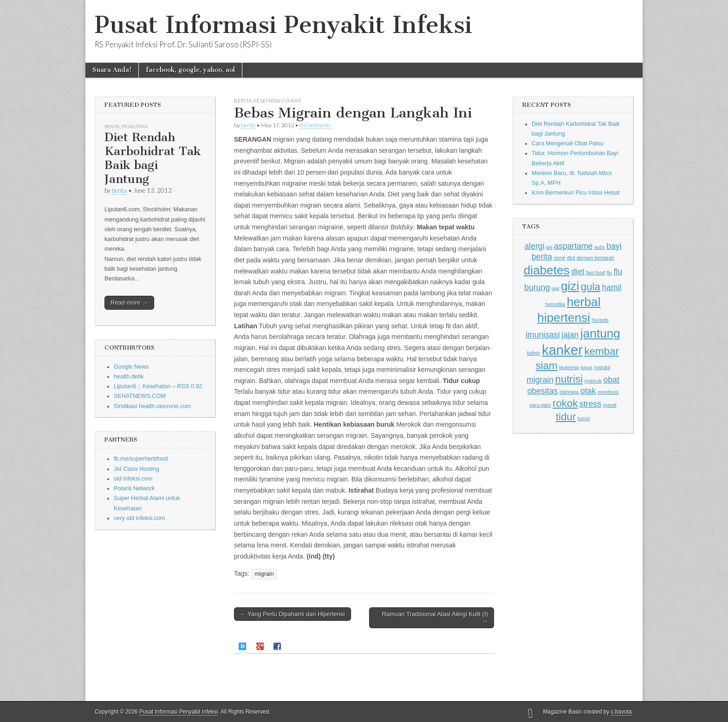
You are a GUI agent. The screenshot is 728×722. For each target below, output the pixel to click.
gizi (570, 286)
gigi (556, 288)
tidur (566, 417)
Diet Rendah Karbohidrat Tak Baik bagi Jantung (153, 158)
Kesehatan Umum (277, 101)
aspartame (573, 246)
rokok (565, 403)
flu (609, 273)
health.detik (129, 377)
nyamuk (593, 381)
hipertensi (564, 318)
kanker (562, 350)
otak (588, 391)
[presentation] (244, 646)
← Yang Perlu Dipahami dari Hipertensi (292, 614)
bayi (614, 246)
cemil (559, 258)
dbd (571, 258)
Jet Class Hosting (136, 469)
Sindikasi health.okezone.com (153, 406)
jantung (600, 333)
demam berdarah (595, 258)
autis (600, 247)
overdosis (608, 392)
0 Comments (315, 125)
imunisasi (543, 335)
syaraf (610, 405)
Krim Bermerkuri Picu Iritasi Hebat (576, 193)
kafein (533, 353)
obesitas (543, 391)
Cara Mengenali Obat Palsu (568, 143)
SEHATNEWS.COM (140, 396)
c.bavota (621, 712)
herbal (584, 302)
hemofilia (555, 304)
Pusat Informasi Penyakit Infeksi (283, 25)
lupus (586, 367)
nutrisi (569, 379)
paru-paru (540, 405)
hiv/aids (600, 320)
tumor (584, 418)
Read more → (129, 302)
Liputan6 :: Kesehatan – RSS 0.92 (158, 386)
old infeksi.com (133, 479)
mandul (602, 367)
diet (578, 272)
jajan (570, 335)
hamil (611, 287)
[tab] (244, 647)
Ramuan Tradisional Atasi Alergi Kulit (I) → (435, 618)
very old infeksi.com (140, 518)
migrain (264, 574)
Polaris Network (134, 488)
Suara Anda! (112, 70)
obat (611, 380)
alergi (534, 246)
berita (119, 190)
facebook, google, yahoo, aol (190, 70)
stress (590, 404)
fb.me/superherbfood (141, 459)
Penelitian (135, 126)
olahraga (569, 392)
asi (549, 247)
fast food (595, 273)
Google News (131, 367)
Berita (112, 126)
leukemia (569, 367)
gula (591, 287)
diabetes (547, 270)
